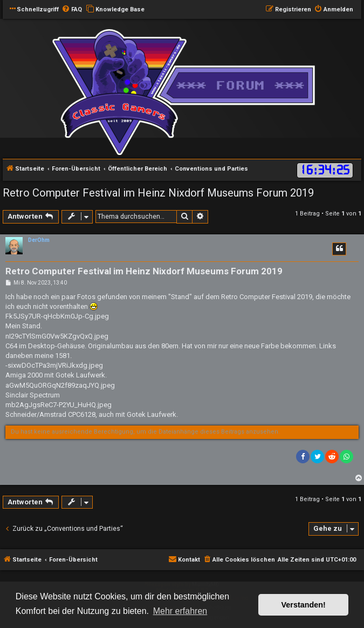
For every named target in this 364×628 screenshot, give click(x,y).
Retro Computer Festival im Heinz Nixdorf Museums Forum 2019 (158, 193)
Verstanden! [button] (304, 605)
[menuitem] (72, 10)
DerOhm (39, 240)
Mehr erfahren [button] (180, 611)
